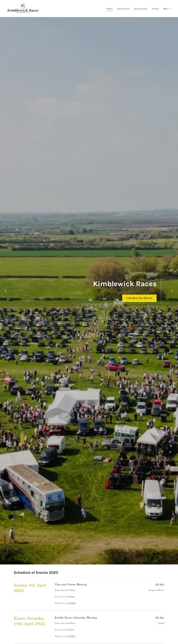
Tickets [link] (155, 9)
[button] (168, 9)
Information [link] (123, 9)
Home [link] (110, 9)
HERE (72, 636)
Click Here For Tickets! (139, 298)
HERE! (72, 603)
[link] (23, 9)
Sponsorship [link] (141, 9)
